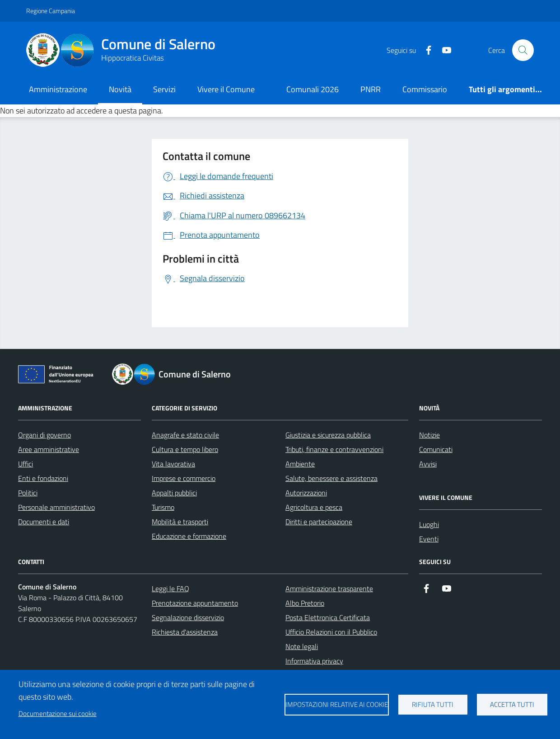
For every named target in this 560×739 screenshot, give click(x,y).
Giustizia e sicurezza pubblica (328, 435)
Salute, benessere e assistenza (331, 478)
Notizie (429, 435)
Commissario (425, 89)
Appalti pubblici (174, 493)
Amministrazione (58, 89)
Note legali (302, 646)
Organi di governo (44, 435)
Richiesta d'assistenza (185, 632)
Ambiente (300, 464)
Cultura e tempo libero (185, 449)
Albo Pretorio (305, 603)
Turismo (163, 507)
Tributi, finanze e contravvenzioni (334, 449)
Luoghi (429, 524)
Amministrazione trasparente (329, 588)
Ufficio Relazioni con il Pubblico (331, 632)
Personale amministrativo (56, 507)
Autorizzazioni (306, 493)
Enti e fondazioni (43, 478)
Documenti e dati (44, 522)
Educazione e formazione (189, 536)
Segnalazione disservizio (188, 617)
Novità (120, 89)
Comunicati (436, 449)
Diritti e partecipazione (319, 522)
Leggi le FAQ (170, 588)
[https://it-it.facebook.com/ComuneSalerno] (425, 50)
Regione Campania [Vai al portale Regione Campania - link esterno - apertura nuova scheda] (51, 11)
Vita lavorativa (173, 464)
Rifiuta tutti (433, 704)
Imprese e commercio (184, 478)
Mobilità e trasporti (180, 522)
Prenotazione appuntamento (195, 603)
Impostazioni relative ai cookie (337, 704)
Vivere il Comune (226, 89)
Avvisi (428, 464)
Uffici (26, 464)
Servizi (164, 89)
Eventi (429, 539)
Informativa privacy (314, 661)
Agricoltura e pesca (314, 507)
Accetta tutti (512, 704)
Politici (28, 493)
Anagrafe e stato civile (185, 435)
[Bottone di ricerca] (523, 50)
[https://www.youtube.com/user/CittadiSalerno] (443, 50)
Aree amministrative (49, 449)
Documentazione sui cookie (58, 713)
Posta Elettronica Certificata (328, 617)
